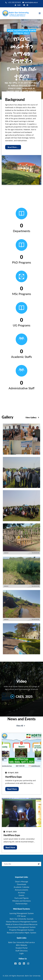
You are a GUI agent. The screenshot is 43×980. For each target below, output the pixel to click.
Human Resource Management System (22, 922)
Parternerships (21, 904)
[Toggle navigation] (41, 13)
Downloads (22, 884)
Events (21, 895)
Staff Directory (21, 951)
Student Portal (21, 948)
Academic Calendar (22, 887)
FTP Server (21, 916)
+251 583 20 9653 (13, 2)
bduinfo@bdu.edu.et (30, 2)
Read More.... (13, 147)
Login (18, 5)
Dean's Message (22, 881)
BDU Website (22, 945)
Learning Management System (22, 913)
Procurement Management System (21, 927)
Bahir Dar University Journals (22, 919)
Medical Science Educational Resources (22, 924)
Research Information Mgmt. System (21, 933)
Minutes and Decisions (22, 901)
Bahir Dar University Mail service (21, 942)
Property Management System (21, 930)
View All (21, 737)
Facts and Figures (22, 898)
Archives (21, 892)
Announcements (21, 890)
